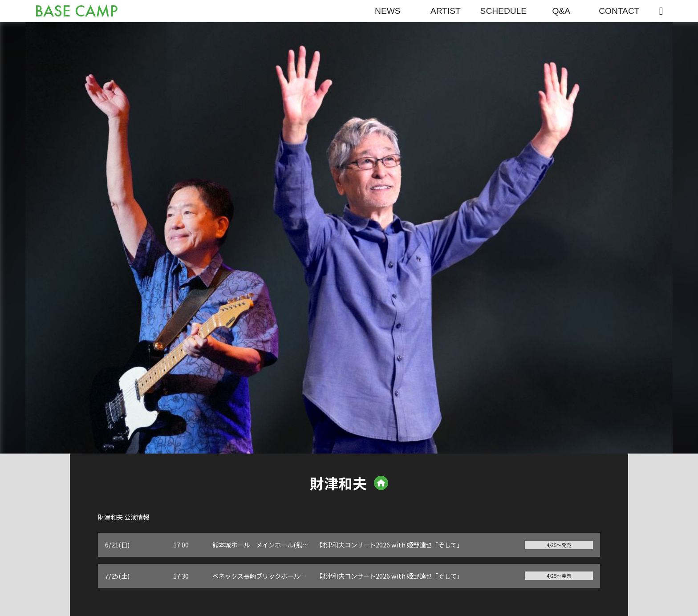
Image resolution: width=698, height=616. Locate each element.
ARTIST (446, 11)
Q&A (562, 11)
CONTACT (619, 11)
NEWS (388, 11)
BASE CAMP (76, 11)
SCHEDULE (504, 11)
